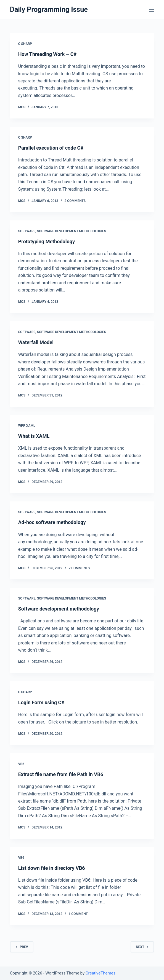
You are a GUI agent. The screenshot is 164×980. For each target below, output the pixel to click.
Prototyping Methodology (47, 241)
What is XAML (34, 436)
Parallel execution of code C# (51, 148)
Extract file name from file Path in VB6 (61, 774)
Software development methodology (59, 609)
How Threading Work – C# (47, 54)
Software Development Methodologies (72, 231)
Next (142, 947)
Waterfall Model (36, 342)
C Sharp (25, 44)
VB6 (21, 764)
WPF (21, 426)
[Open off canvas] (152, 10)
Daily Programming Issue (49, 10)
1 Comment (78, 914)
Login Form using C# (41, 702)
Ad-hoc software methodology (52, 522)
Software (27, 231)
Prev (22, 947)
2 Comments (75, 201)
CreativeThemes (101, 973)
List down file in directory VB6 (52, 868)
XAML (31, 426)
